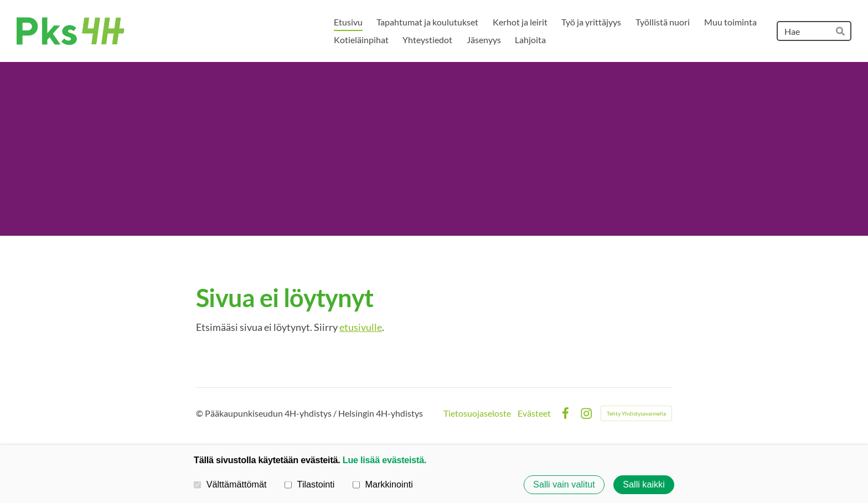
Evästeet (534, 413)
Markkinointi (383, 484)
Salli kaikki (644, 485)
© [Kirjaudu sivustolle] (200, 413)
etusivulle (361, 327)
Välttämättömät (230, 484)
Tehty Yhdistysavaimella (636, 413)
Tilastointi (309, 484)
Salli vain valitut (564, 485)
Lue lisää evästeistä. (384, 460)
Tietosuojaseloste (477, 413)
